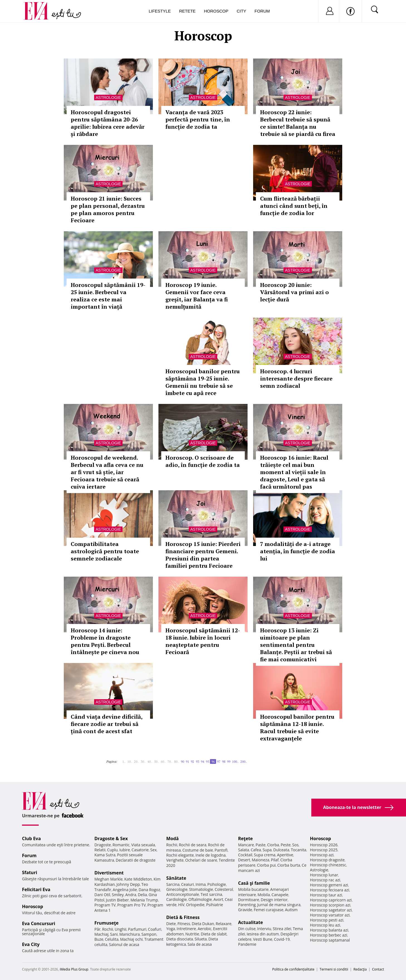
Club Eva (31, 838)
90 (182, 761)
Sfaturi (30, 872)
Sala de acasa (200, 944)
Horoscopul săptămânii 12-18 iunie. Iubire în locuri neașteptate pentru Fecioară (203, 641)
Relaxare (224, 924)
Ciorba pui (266, 865)
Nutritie (192, 934)
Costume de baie (198, 850)
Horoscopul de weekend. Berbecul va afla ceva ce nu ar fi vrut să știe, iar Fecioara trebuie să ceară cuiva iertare (107, 472)
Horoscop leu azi (325, 925)
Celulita (112, 939)
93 (197, 761)
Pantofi (221, 850)
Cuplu (112, 850)
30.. (143, 761)
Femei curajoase (268, 910)
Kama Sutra (105, 855)
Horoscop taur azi (326, 895)
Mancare (246, 845)
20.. (136, 761)
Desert (244, 860)
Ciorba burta (289, 865)
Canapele (280, 895)
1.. (124, 761)
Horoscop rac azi (325, 880)
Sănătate (176, 878)
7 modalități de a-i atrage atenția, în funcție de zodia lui (298, 551)
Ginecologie (177, 889)
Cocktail (245, 855)
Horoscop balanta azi (329, 930)
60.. (163, 761)
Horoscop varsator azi (330, 915)
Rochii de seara (193, 845)
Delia (142, 895)
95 (207, 761)
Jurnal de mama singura (279, 905)
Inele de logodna (211, 855)
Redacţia (360, 969)
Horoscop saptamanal (330, 940)
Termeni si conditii (334, 969)
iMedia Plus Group (74, 969)
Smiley (118, 895)
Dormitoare (249, 900)
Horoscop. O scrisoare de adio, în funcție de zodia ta (203, 461)
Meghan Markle (109, 879)
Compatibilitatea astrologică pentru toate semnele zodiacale (105, 551)
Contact (378, 969)
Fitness (184, 924)
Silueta (201, 939)
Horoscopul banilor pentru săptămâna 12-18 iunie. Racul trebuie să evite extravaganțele (297, 727)
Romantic (121, 845)
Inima (201, 884)
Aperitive (285, 855)
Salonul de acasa (124, 944)
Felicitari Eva (36, 889)
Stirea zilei (282, 929)
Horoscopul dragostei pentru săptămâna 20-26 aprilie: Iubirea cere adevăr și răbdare (108, 123)
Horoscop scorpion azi (330, 905)
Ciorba (273, 845)
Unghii (121, 929)
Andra (131, 895)
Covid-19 (282, 939)
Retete (187, 11)
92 (192, 761)
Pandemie (247, 944)
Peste (286, 845)
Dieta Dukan (203, 924)
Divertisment (109, 873)
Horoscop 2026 (324, 845)
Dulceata (281, 850)
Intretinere (186, 929)
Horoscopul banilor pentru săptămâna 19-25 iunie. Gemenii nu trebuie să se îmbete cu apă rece (203, 382)
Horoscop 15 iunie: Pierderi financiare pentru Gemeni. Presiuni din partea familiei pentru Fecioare (203, 555)
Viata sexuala (143, 845)
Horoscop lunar (324, 875)
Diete (171, 924)
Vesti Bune (263, 939)
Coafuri (155, 929)
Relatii (100, 850)
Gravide (245, 910)
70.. (170, 761)
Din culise (247, 929)
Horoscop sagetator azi (331, 910)
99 (229, 761)
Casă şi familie (254, 883)
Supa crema (265, 855)
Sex (154, 850)
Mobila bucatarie (253, 889)
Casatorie (140, 850)
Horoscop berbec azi (329, 935)
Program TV (105, 905)
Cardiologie (177, 899)
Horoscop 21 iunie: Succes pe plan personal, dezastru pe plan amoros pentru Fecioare (108, 209)
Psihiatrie (215, 905)
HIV (181, 905)
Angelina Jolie (125, 890)
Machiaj (101, 934)
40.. (150, 761)
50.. (156, 761)
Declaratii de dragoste (136, 860)
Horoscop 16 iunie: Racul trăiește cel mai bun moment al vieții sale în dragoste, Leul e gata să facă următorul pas (294, 472)
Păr (97, 929)
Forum (262, 11)
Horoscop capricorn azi (331, 900)
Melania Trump (144, 900)
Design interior (274, 900)
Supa (267, 850)
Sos (295, 845)
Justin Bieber (117, 900)
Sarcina (173, 884)
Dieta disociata (180, 939)
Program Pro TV (132, 905)
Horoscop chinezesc (328, 865)
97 (219, 761)
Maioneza (261, 860)
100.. (235, 761)
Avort (218, 899)
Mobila (264, 895)
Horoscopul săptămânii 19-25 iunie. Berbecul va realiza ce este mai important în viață (108, 296)
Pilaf (275, 860)
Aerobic (205, 929)
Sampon (149, 934)
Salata (244, 850)
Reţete (245, 838)
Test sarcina (211, 894)
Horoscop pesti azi (327, 920)
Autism (291, 910)
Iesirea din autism (263, 934)
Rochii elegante (180, 855)
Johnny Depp (128, 884)
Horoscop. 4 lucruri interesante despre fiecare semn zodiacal (296, 378)
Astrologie (108, 97)
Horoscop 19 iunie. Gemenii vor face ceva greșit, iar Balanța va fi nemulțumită (197, 296)
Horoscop (216, 11)
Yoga (171, 929)
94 (202, 761)
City (241, 11)
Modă (173, 838)
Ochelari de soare (201, 860)
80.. (177, 761)
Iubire (124, 850)
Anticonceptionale (183, 894)
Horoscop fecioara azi (330, 890)
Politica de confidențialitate (293, 969)
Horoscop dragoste (327, 860)
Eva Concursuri (39, 923)
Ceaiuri (188, 884)
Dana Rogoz (150, 890)
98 (224, 761)
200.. (244, 761)
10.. (130, 761)
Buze (99, 939)
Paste (261, 845)
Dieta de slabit (214, 934)
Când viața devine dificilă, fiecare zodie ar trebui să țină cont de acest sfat (107, 724)
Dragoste (103, 845)
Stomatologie (201, 889)
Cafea (256, 850)
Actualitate (250, 922)
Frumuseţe (107, 923)
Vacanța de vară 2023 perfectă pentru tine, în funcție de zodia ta (198, 119)
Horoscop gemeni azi (329, 885)
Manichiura (130, 934)
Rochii (108, 929)
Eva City (31, 944)
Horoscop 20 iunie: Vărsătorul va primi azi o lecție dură (294, 292)
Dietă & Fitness (183, 917)
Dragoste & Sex (111, 838)
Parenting (247, 905)
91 (187, 761)
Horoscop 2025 (324, 850)
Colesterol (224, 889)
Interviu (264, 929)
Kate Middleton (138, 879)
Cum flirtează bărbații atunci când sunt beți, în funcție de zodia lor (294, 206)
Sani (114, 934)
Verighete (175, 860)
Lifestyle (160, 11)
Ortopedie (195, 905)
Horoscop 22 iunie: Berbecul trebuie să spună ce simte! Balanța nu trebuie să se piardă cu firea (298, 123)
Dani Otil (102, 895)
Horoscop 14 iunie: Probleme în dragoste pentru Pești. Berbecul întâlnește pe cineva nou (105, 641)
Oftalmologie (200, 899)
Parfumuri (137, 929)
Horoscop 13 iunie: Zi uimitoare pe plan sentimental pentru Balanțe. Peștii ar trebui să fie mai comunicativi (296, 645)
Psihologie (217, 884)
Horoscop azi (322, 855)
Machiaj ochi (131, 939)
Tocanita (299, 850)
